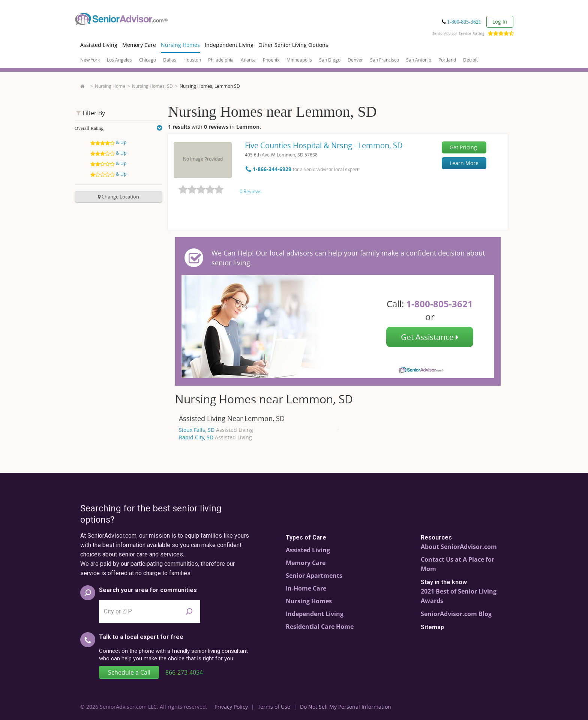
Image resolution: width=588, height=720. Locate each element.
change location (118, 197)
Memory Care (139, 45)
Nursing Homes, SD (152, 86)
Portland (447, 60)
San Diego (330, 60)
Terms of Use (274, 707)
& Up (109, 142)
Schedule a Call (129, 672)
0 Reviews (250, 191)
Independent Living (229, 45)
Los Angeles (119, 60)
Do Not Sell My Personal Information (346, 707)
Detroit (470, 60)
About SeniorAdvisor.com (459, 547)
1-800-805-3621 (464, 22)
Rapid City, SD (215, 437)
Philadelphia (221, 60)
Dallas (170, 60)
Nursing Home (110, 86)
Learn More (464, 163)
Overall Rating (118, 128)
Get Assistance (430, 337)
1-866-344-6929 (269, 169)
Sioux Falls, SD (216, 430)
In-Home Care (306, 588)
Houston (192, 60)
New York (90, 60)
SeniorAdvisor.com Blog (456, 614)
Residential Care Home (320, 627)
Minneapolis (299, 60)
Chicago (148, 60)
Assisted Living (99, 45)
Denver (355, 60)
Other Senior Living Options (293, 45)
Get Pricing (463, 147)
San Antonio (419, 60)
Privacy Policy (231, 707)
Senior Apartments (314, 576)
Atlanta (248, 60)
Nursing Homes (180, 45)
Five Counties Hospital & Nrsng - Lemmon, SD (324, 145)
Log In (500, 22)
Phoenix (271, 60)
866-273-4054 (184, 672)
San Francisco (385, 60)
